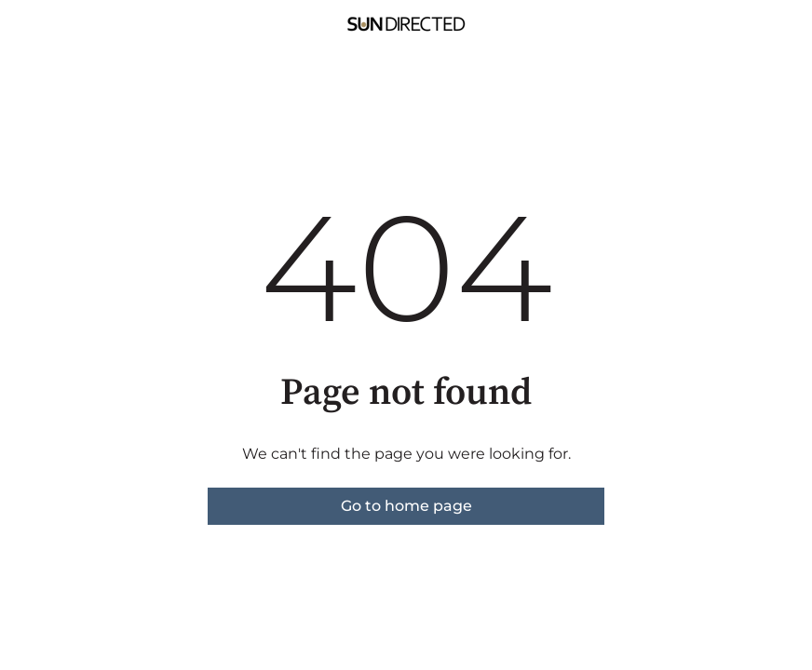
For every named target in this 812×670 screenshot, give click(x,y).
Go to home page (406, 506)
